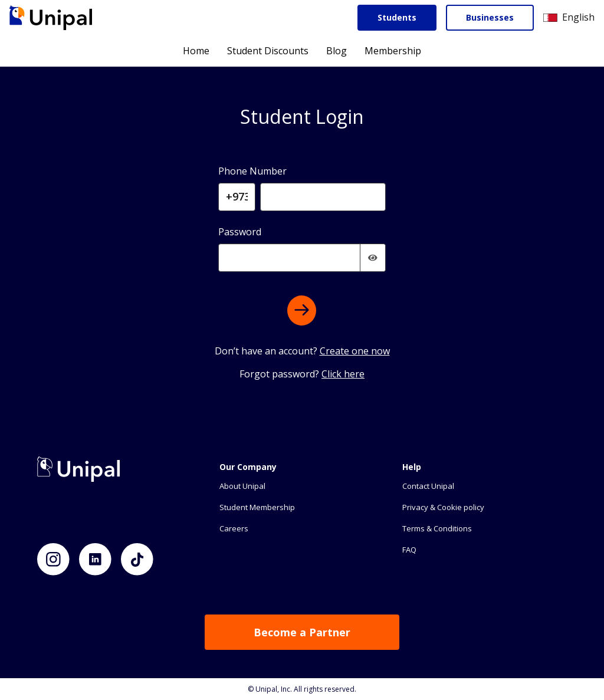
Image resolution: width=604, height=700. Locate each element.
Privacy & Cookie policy (443, 507)
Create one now (355, 351)
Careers (234, 528)
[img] (373, 258)
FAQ (409, 550)
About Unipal (242, 486)
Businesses (490, 17)
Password (240, 232)
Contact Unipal (428, 486)
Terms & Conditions (437, 528)
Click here (343, 374)
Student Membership (257, 507)
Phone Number (252, 171)
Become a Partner (302, 632)
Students (397, 17)
